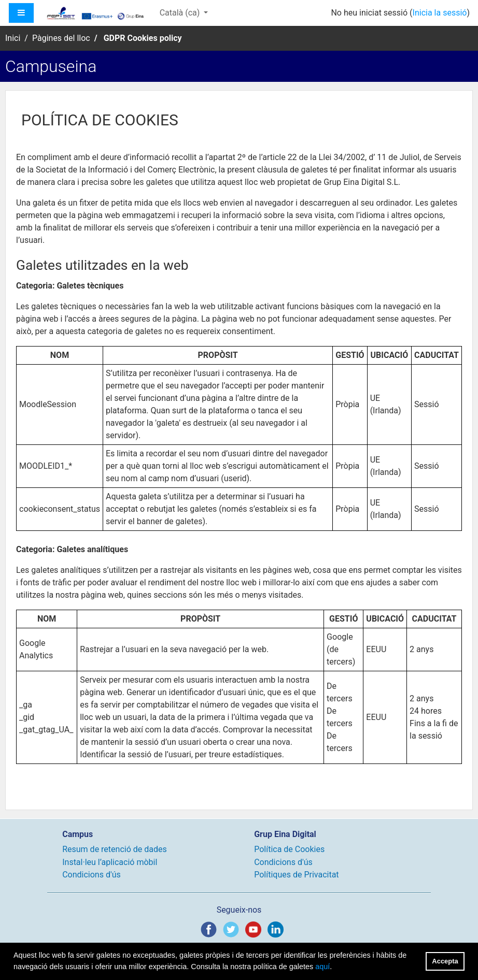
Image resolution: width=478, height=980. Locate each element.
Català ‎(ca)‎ (181, 13)
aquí (322, 967)
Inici (13, 38)
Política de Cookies (289, 849)
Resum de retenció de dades (115, 849)
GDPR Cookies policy (143, 38)
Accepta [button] (445, 961)
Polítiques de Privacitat (296, 875)
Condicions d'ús (92, 875)
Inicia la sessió (440, 13)
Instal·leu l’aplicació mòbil (110, 862)
